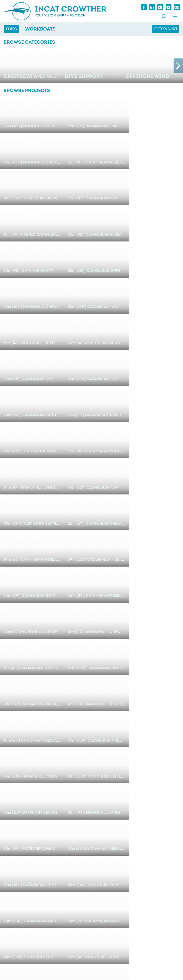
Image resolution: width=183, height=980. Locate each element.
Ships (11, 29)
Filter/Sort (166, 29)
